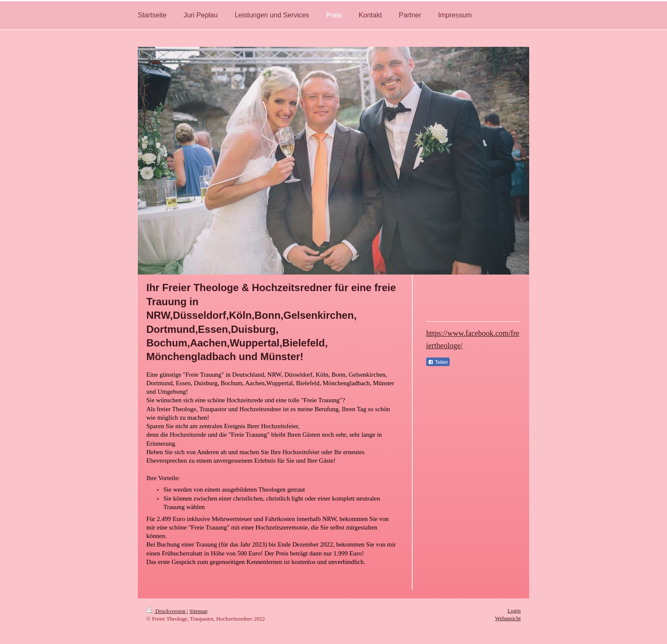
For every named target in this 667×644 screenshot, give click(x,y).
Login (514, 611)
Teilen (438, 362)
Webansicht (508, 618)
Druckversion (167, 611)
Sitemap (198, 611)
